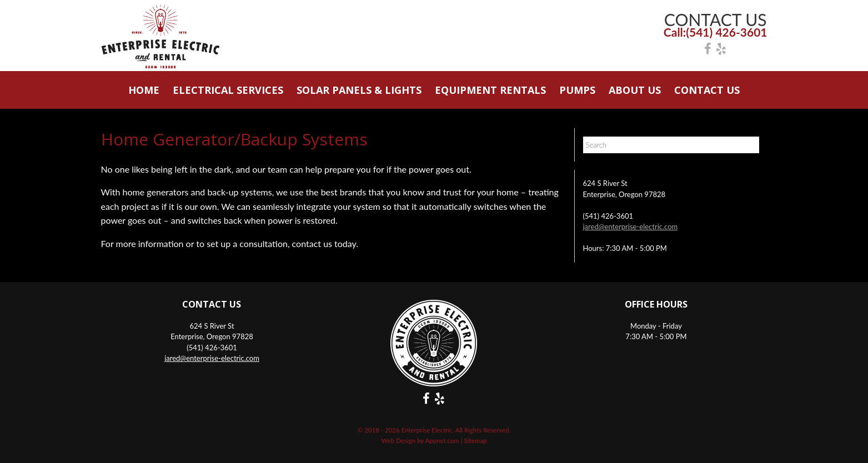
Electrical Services (228, 90)
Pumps (577, 90)
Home (144, 90)
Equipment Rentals (490, 90)
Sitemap (476, 441)
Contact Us (707, 90)
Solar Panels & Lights (359, 90)
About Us (635, 90)
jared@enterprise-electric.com (631, 227)
